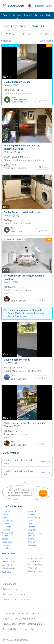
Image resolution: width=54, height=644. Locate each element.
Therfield (32, 539)
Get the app (9, 614)
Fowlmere (6, 530)
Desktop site (23, 614)
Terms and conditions (25, 619)
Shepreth (32, 530)
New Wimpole (34, 518)
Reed (30, 524)
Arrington (6, 512)
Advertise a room (11, 589)
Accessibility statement (15, 629)
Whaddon (32, 545)
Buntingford (7, 565)
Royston (32, 527)
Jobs (31, 629)
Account (39, 15)
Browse (17, 15)
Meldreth (32, 515)
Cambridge (6, 572)
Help (49, 15)
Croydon (5, 524)
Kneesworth (7, 542)
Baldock (5, 558)
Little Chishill (7, 548)
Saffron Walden (35, 568)
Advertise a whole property (16, 599)
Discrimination (34, 624)
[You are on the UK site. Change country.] (30, 6)
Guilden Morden (9, 536)
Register (40, 6)
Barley (4, 518)
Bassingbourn (8, 521)
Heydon (5, 539)
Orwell (31, 521)
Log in (49, 6)
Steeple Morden (35, 533)
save (43, 493)
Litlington (5, 545)
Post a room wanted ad (14, 594)
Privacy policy (10, 624)
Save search (46, 41)
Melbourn (32, 512)
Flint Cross (6, 527)
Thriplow (32, 542)
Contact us (36, 614)
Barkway (5, 515)
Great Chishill (7, 533)
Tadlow (31, 536)
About (7, 619)
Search (7, 15)
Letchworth (33, 561)
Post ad (28, 15)
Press (22, 624)
